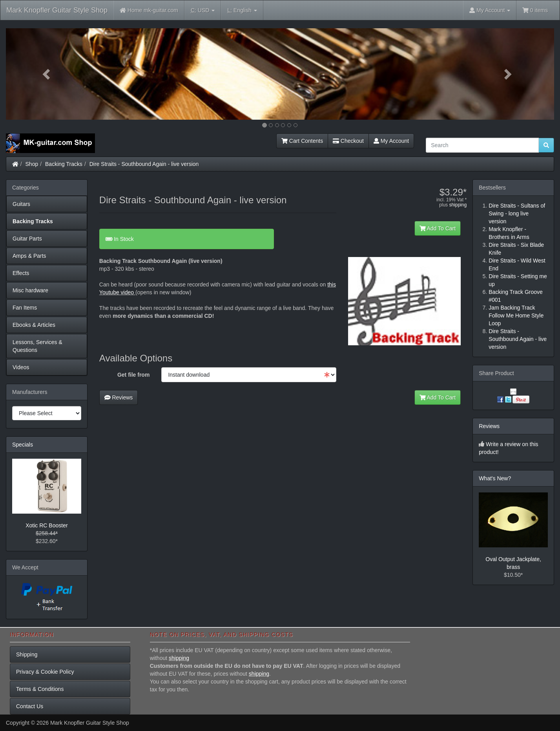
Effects (21, 273)
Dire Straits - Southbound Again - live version (144, 164)
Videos (21, 367)
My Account (391, 141)
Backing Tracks (64, 164)
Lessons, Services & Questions (37, 346)
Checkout (348, 141)
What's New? (495, 478)
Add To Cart (438, 228)
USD (203, 10)
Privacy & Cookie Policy (45, 672)
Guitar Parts (27, 239)
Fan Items (25, 308)
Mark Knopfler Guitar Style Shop (57, 10)
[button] (47, 74)
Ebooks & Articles (34, 325)
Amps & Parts (29, 256)
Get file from (133, 375)
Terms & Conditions (40, 689)
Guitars (21, 204)
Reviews (119, 397)
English (242, 10)
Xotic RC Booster (47, 525)
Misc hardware (30, 290)
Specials (23, 445)
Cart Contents (302, 141)
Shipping (27, 654)
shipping (458, 205)
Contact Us (30, 706)
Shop (32, 164)
